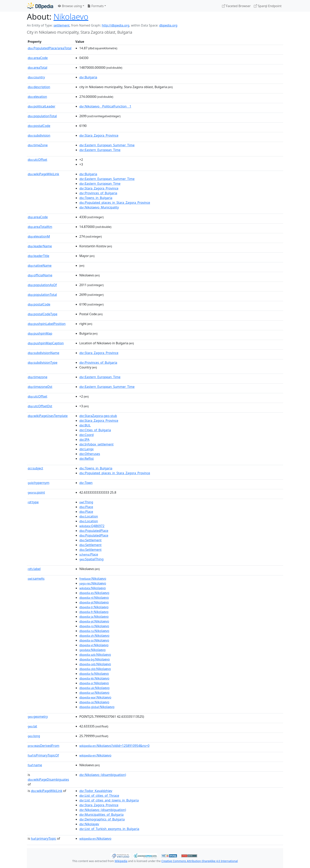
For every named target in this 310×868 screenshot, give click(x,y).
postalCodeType (43, 314)
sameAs (36, 579)
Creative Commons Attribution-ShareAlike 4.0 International (199, 861)
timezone (37, 377)
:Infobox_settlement (96, 444)
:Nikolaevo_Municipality (99, 207)
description (39, 87)
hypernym (39, 483)
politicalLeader (42, 106)
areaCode (38, 58)
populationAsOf (42, 285)
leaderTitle (38, 256)
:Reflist (86, 459)
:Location (89, 516)
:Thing (86, 502)
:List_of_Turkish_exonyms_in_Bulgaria (109, 829)
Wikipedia (121, 861)
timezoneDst (40, 387)
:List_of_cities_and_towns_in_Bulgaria (109, 800)
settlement (61, 25)
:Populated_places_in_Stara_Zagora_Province (115, 203)
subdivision (39, 135)
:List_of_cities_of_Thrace (99, 796)
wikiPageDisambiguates (48, 779)
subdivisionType (43, 363)
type (33, 502)
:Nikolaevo (93, 579)
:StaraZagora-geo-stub (98, 416)
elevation (37, 97)
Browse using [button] (70, 6)
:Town (86, 483)
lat (32, 726)
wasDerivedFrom (43, 746)
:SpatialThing (91, 559)
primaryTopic (43, 838)
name (35, 765)
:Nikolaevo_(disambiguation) (103, 775)
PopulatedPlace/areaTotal (50, 48)
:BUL (85, 425)
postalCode (39, 126)
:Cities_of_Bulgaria (95, 430)
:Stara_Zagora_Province (99, 135)
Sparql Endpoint (268, 6)
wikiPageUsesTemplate (48, 416)
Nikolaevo (71, 17)
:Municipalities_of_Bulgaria (101, 815)
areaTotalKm (40, 227)
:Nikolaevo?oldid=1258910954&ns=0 (114, 746)
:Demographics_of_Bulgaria (102, 819)
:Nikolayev (89, 824)
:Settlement (90, 540)
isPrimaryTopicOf (43, 755)
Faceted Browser (236, 6)
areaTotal (37, 68)
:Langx (86, 449)
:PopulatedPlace (94, 531)
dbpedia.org (168, 25)
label (34, 569)
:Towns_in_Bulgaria (96, 198)
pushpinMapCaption (46, 343)
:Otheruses (90, 454)
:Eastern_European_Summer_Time (107, 145)
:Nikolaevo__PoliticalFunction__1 (105, 106)
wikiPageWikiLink (43, 174)
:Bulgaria (88, 77)
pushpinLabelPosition (47, 324)
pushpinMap (40, 333)
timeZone (38, 145)
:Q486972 (92, 526)
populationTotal (42, 116)
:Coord (86, 435)
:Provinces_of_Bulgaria (98, 193)
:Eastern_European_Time (100, 150)
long (34, 736)
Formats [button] (95, 6)
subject (35, 468)
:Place (86, 507)
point (36, 492)
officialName (40, 275)
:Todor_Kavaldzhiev (96, 791)
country (36, 77)
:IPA (84, 440)
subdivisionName (43, 353)
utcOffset (37, 160)
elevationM (39, 236)
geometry (38, 717)
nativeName (40, 266)
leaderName (40, 246)
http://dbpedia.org (116, 25)
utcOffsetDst (40, 406)
